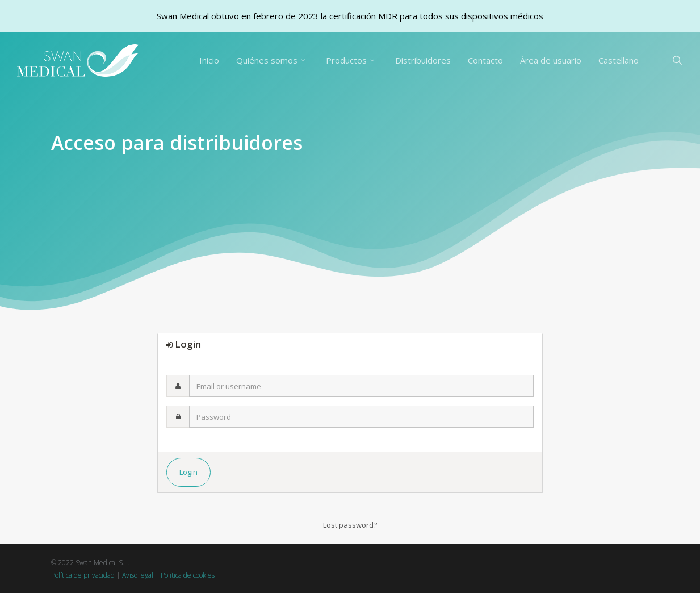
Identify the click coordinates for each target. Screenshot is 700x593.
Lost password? (350, 525)
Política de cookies (188, 575)
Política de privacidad (83, 575)
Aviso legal (138, 575)
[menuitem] (619, 60)
